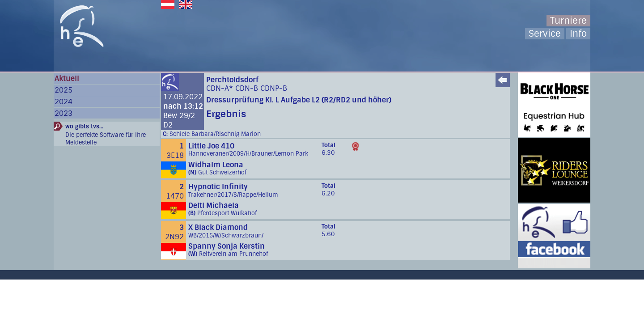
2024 (64, 102)
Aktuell (67, 78)
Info (578, 34)
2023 (64, 113)
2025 (64, 90)
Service (545, 34)
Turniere (568, 21)
